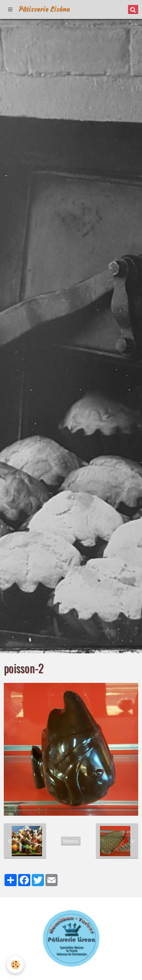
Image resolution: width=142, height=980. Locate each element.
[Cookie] (15, 965)
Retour (71, 841)
